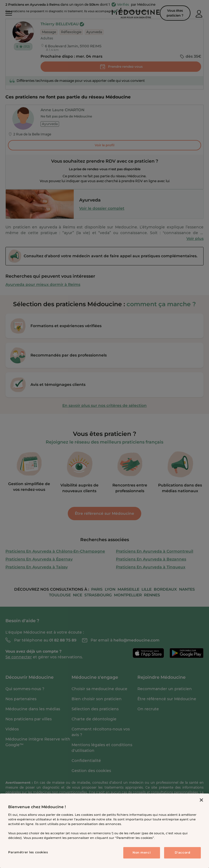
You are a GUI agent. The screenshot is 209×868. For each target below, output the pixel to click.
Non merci (142, 852)
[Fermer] (201, 800)
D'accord (183, 852)
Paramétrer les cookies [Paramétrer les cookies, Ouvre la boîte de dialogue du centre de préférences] (28, 852)
